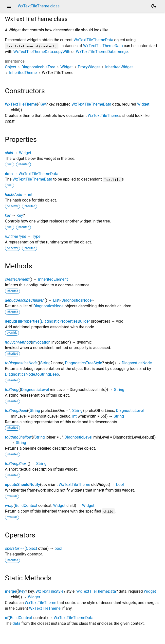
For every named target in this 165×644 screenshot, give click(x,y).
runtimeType (16, 236)
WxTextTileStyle (49, 591)
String (45, 363)
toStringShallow (18, 437)
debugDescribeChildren (25, 300)
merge (11, 591)
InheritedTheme (23, 73)
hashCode (13, 194)
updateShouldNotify (22, 485)
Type (36, 236)
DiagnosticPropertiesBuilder (65, 321)
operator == (15, 548)
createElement (17, 279)
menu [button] (9, 6)
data (9, 174)
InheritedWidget (119, 67)
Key (43, 104)
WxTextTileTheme (21, 104)
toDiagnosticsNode (21, 363)
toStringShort (16, 464)
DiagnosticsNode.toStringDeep (32, 374)
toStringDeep (16, 411)
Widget (67, 67)
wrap (9, 506)
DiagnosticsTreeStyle (84, 363)
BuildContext (26, 506)
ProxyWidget (89, 67)
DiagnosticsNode (76, 300)
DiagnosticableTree (38, 67)
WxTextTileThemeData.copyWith (42, 52)
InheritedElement (53, 279)
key (8, 215)
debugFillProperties (22, 321)
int (30, 194)
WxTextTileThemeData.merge (102, 52)
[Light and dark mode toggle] (154, 6)
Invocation (41, 342)
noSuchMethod (18, 342)
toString (12, 390)
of (7, 618)
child (9, 153)
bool (120, 485)
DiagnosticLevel (35, 390)
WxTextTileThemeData (93, 40)
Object (11, 67)
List (56, 300)
